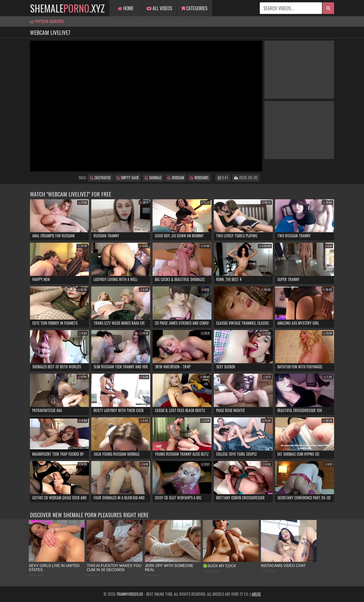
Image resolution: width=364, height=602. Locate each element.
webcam (176, 178)
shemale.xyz (67, 8)
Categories (195, 8)
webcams (199, 178)
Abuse (256, 594)
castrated (100, 178)
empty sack (128, 178)
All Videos (159, 8)
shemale (153, 178)
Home (126, 8)
